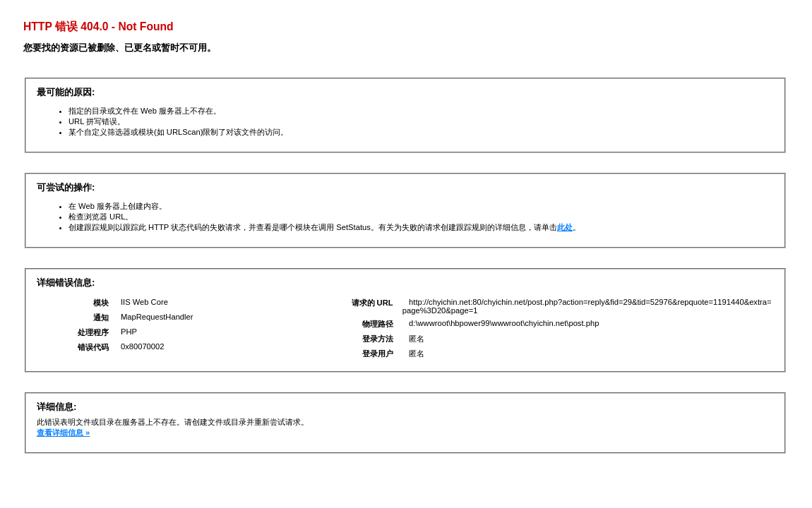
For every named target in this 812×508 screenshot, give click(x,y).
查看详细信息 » (63, 433)
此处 (565, 227)
